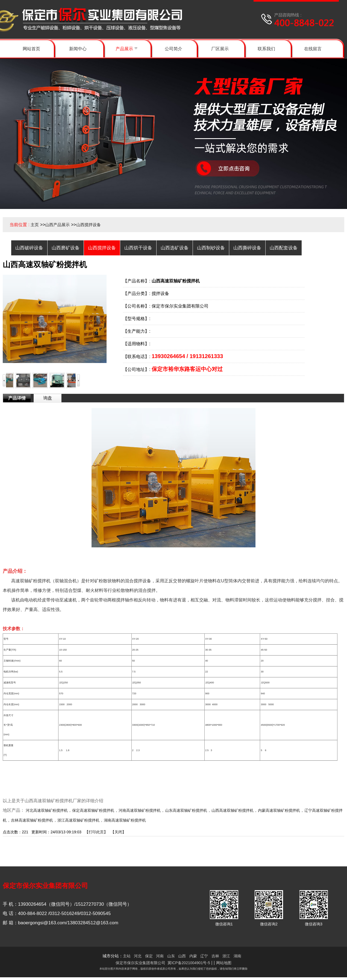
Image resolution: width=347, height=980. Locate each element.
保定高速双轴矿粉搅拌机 (93, 810)
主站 (127, 956)
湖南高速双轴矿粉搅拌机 (125, 820)
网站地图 (224, 963)
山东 (171, 956)
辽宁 (204, 956)
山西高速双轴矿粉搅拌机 (233, 810)
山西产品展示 (57, 225)
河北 (138, 956)
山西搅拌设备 (89, 225)
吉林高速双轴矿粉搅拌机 (32, 820)
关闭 (118, 832)
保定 (149, 956)
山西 (182, 956)
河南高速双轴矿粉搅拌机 (140, 810)
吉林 (215, 956)
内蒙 (193, 956)
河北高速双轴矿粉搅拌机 (47, 810)
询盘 (48, 398)
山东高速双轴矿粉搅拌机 (186, 810)
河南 (160, 956)
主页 (35, 225)
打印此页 (96, 832)
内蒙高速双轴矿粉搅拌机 (279, 810)
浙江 (226, 956)
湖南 (237, 956)
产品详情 (17, 398)
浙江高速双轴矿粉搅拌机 (78, 820)
